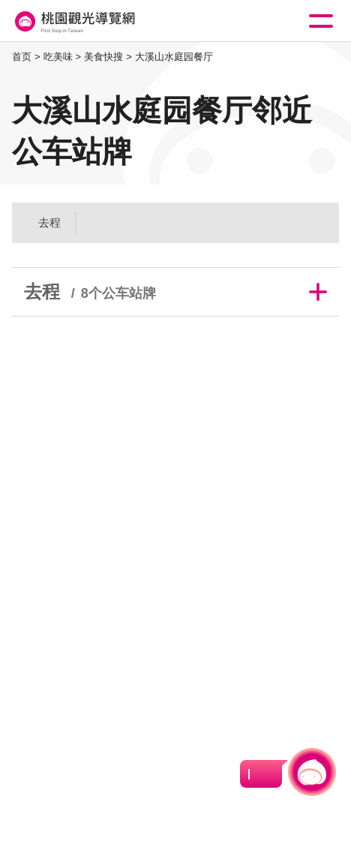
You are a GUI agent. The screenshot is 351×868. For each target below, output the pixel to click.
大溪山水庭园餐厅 (174, 57)
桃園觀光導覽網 (73, 21)
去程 (49, 222)
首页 (22, 57)
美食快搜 (103, 57)
